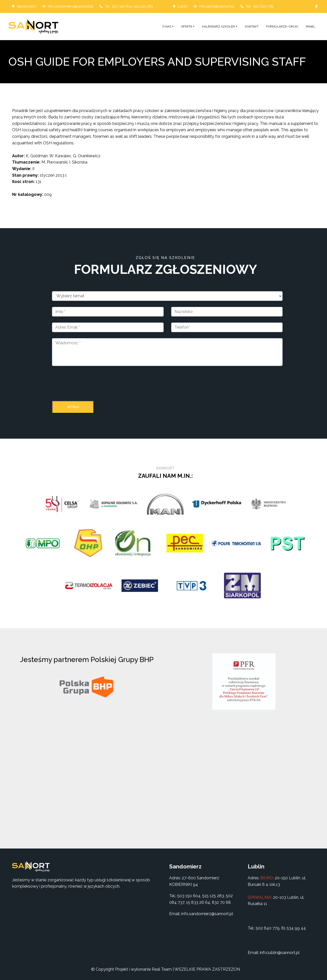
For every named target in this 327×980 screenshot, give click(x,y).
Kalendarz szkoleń (218, 27)
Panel (310, 27)
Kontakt (252, 27)
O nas (167, 27)
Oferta (187, 27)
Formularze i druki (282, 27)
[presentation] (90, 384)
